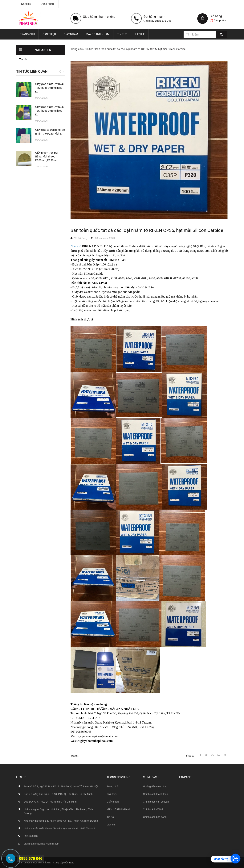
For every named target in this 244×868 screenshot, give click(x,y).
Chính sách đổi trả (153, 809)
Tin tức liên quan (32, 71)
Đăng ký (26, 4)
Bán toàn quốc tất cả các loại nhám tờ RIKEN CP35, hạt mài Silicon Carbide (147, 230)
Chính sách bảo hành (155, 817)
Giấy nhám (71, 34)
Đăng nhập (47, 4)
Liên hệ (140, 34)
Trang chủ (27, 34)
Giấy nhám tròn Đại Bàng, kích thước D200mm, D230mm (47, 156)
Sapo (71, 863)
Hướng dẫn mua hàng (155, 786)
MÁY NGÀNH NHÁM (98, 34)
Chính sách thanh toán (155, 794)
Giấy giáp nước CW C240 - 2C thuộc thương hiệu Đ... (50, 88)
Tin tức (122, 34)
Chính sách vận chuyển (156, 802)
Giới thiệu (49, 34)
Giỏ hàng (216, 16)
